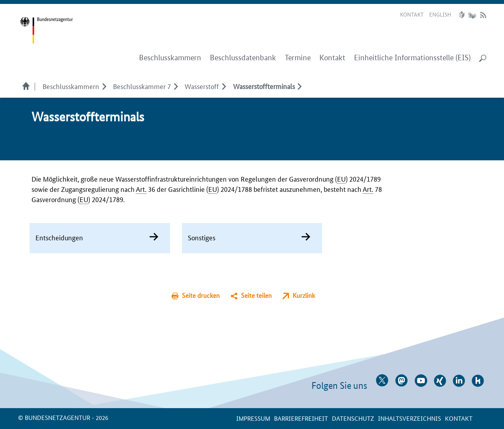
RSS (483, 15)
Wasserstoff (202, 86)
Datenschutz (353, 418)
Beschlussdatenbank (243, 58)
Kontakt (412, 14)
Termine (298, 58)
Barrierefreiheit (301, 418)
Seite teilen (256, 295)
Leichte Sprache (463, 15)
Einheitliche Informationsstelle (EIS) (412, 58)
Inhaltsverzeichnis (409, 418)
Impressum (253, 418)
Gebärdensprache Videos (472, 15)
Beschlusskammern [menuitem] (170, 58)
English (440, 14)
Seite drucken (201, 295)
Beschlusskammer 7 (142, 86)
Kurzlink (304, 295)
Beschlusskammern (71, 86)
